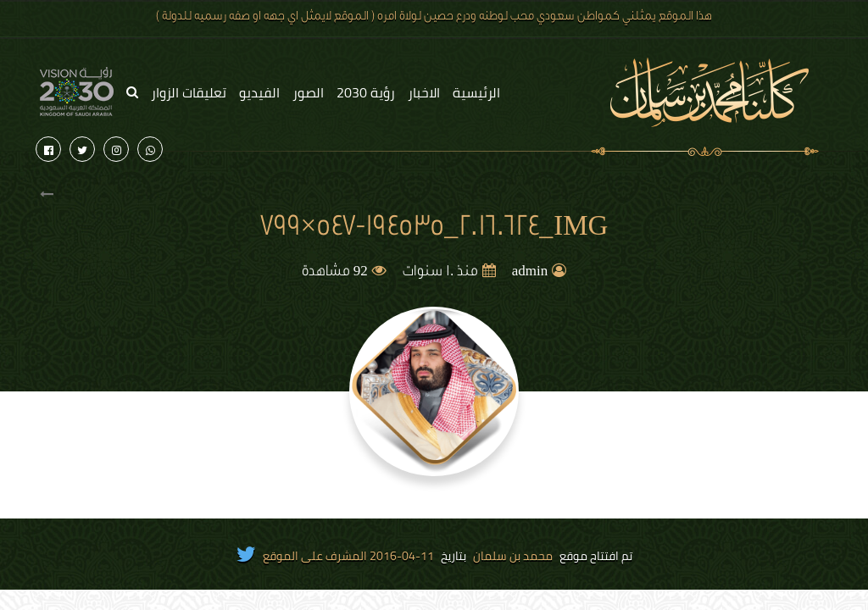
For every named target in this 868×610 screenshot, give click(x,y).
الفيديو (259, 92)
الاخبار (424, 92)
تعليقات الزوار (189, 92)
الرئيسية (476, 92)
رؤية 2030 (366, 92)
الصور (308, 92)
